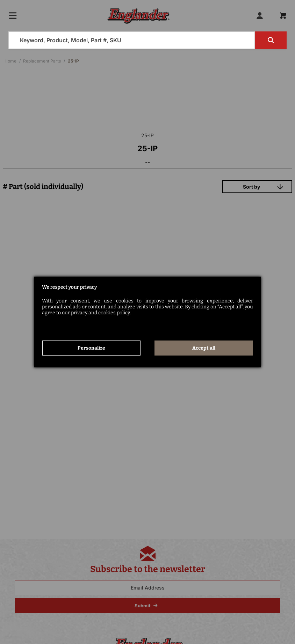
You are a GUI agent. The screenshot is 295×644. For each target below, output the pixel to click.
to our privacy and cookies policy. (93, 312)
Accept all (204, 348)
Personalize (91, 348)
